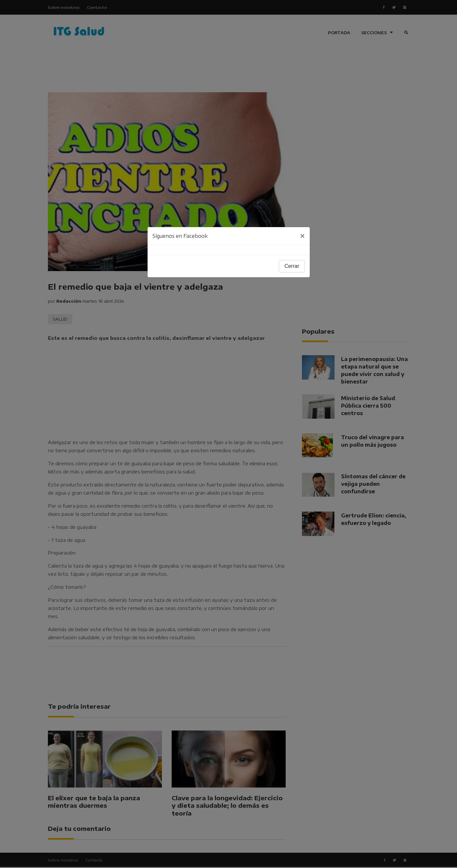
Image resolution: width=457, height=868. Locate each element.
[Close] (302, 236)
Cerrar (292, 266)
